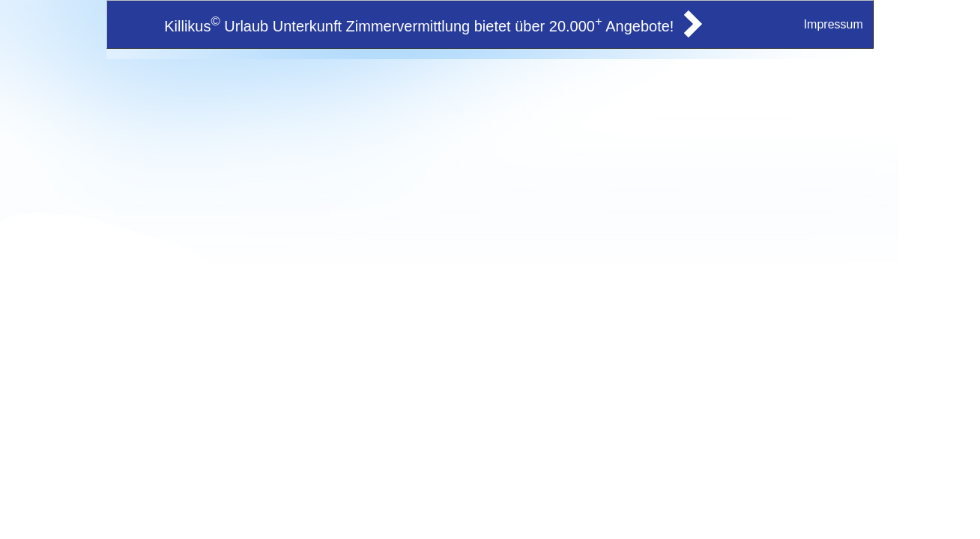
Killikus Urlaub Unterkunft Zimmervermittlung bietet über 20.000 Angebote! (419, 26)
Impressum (834, 24)
